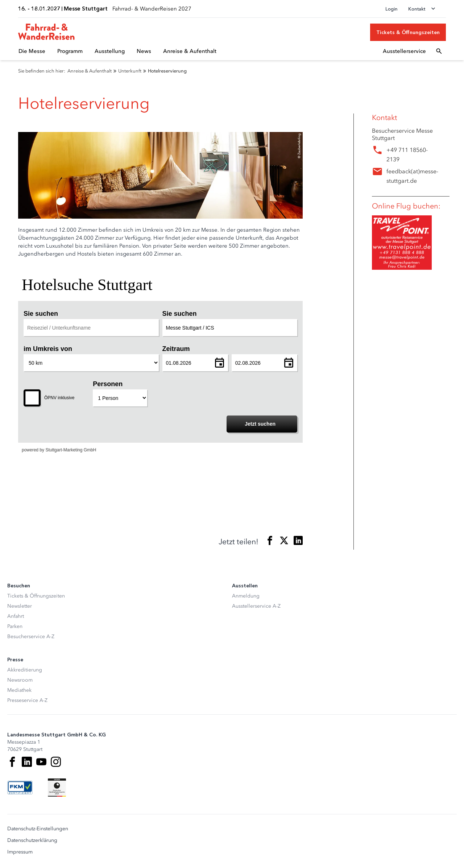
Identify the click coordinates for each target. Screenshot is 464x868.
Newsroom (20, 680)
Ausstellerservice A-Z (256, 606)
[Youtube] (41, 762)
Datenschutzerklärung (32, 840)
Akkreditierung (25, 670)
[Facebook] (12, 762)
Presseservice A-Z (27, 700)
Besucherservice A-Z (31, 636)
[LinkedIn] (27, 762)
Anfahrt (16, 616)
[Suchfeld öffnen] (439, 51)
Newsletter (20, 606)
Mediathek (19, 690)
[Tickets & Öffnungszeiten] (408, 32)
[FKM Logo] (20, 788)
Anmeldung (246, 596)
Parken (15, 626)
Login (391, 9)
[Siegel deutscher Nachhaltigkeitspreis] (57, 788)
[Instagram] (56, 762)
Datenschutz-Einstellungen (38, 829)
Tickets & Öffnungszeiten (36, 596)
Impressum (20, 852)
